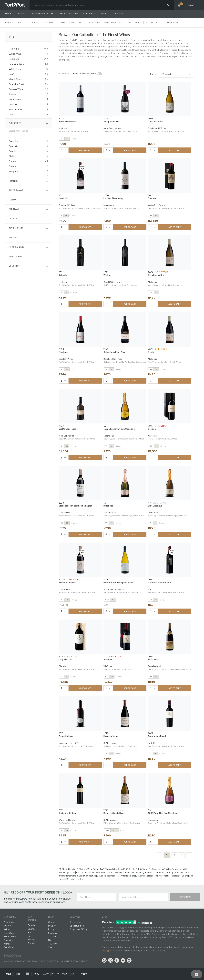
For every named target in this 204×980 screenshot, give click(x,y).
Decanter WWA (109, 22)
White (26, 22)
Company (75, 917)
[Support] (197, 974)
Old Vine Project (153, 22)
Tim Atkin (62, 22)
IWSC (120, 22)
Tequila (31, 925)
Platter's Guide (76, 22)
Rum (30, 932)
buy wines (10, 917)
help (51, 917)
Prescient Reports (133, 22)
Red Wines (10, 933)
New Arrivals (10, 922)
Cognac (31, 929)
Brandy (31, 943)
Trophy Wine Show (92, 22)
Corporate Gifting (79, 929)
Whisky (31, 940)
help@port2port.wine (113, 950)
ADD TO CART (85, 150)
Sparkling (36, 22)
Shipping (53, 933)
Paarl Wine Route (173, 22)
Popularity (168, 74)
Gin (29, 936)
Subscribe (185, 897)
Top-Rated (10, 947)
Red (19, 22)
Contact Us (54, 922)
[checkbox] (99, 74)
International (48, 22)
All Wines (9, 22)
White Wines (11, 937)
